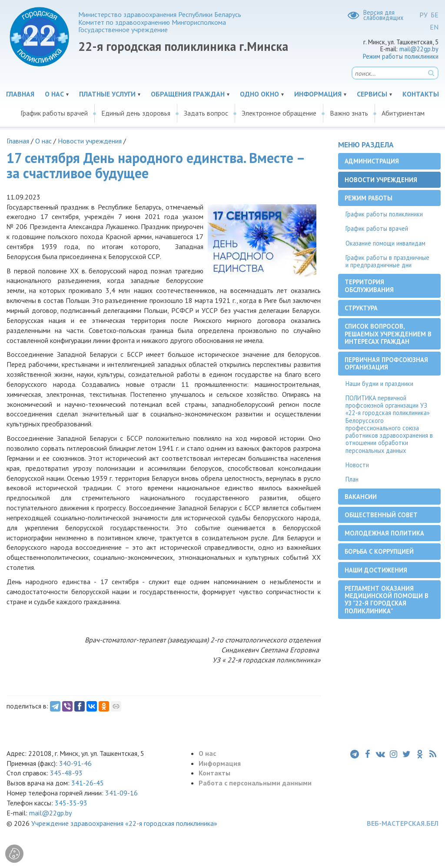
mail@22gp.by (419, 49)
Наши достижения (376, 570)
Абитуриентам (403, 113)
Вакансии (361, 497)
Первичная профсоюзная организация (386, 363)
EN (434, 27)
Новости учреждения (90, 141)
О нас (54, 94)
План (352, 479)
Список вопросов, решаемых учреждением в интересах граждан (388, 334)
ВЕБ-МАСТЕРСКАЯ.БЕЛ (403, 823)
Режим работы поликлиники (401, 56)
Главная (20, 94)
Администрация (372, 161)
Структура (361, 308)
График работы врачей (54, 113)
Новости (357, 465)
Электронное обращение (279, 113)
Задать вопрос (206, 113)
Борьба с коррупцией (379, 551)
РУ (423, 15)
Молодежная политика (384, 533)
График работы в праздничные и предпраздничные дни (387, 261)
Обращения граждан (188, 94)
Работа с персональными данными (255, 783)
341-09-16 (121, 793)
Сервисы (372, 94)
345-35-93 (71, 803)
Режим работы (369, 198)
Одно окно (259, 94)
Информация (318, 94)
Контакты (421, 94)
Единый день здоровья (136, 113)
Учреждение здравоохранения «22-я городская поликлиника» (124, 823)
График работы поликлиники (384, 214)
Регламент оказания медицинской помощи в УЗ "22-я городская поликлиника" (387, 600)
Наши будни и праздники (379, 384)
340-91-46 (75, 763)
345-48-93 (66, 773)
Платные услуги (107, 94)
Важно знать (349, 113)
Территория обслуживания (369, 286)
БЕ (435, 15)
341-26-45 (88, 783)
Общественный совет (381, 515)
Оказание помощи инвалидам (385, 243)
